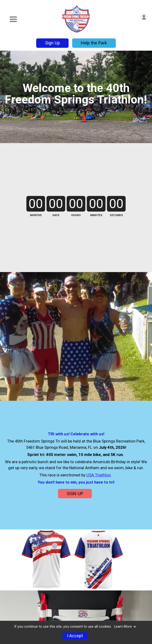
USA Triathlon (99, 475)
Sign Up (53, 43)
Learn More (125, 627)
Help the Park (94, 43)
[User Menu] (144, 17)
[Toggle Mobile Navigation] (13, 19)
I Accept (75, 636)
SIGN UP (75, 494)
